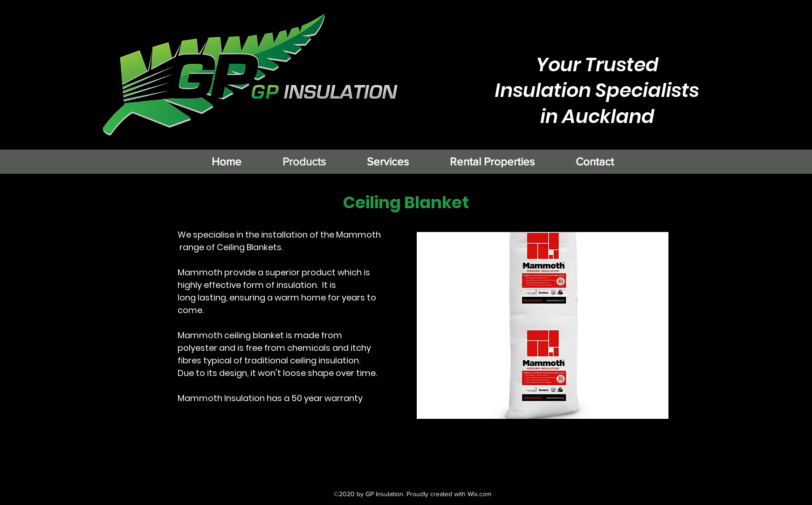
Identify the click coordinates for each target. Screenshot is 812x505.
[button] (543, 325)
